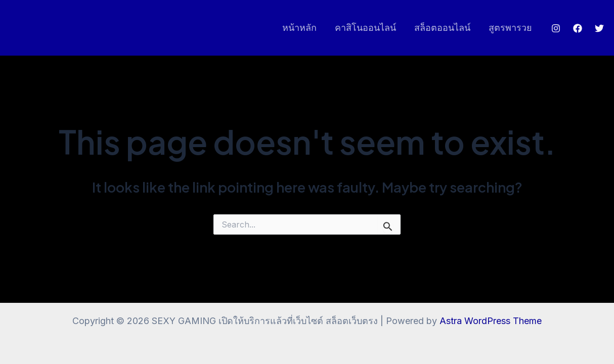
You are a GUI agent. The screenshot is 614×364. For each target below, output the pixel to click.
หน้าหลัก (299, 28)
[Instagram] (556, 28)
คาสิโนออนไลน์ (365, 28)
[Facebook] (578, 28)
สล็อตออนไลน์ (442, 28)
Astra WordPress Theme (491, 321)
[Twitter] (599, 28)
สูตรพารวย (510, 28)
